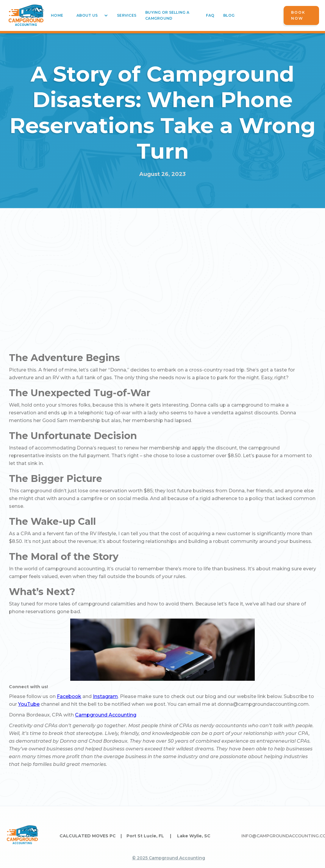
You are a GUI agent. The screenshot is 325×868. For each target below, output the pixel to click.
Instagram (105, 696)
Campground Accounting (106, 715)
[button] (90, 15)
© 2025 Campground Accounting (169, 858)
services (127, 15)
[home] (26, 15)
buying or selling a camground (167, 15)
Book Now (298, 15)
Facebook (69, 696)
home (57, 15)
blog (229, 15)
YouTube (29, 704)
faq (210, 15)
